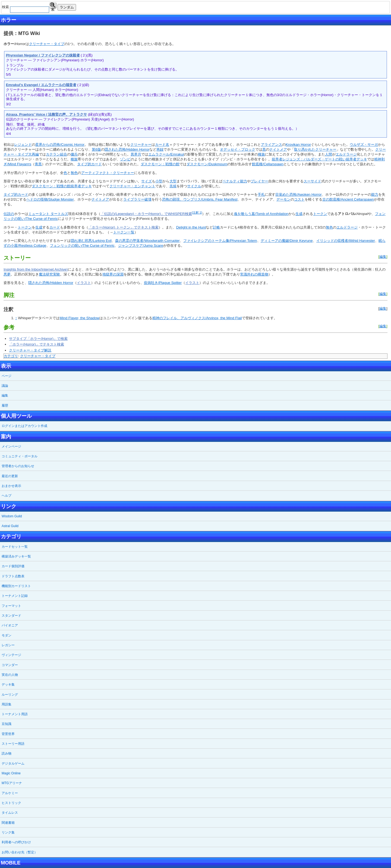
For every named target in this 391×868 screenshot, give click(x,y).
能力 (375, 194)
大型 (173, 181)
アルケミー (10, 793)
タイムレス (10, 813)
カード (55, 227)
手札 (261, 194)
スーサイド (312, 181)
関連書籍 (8, 823)
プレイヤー (259, 181)
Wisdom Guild (12, 516)
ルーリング (10, 695)
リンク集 (8, 832)
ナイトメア (278, 149)
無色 (74, 173)
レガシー (8, 645)
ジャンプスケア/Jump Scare (141, 245)
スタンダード (11, 616)
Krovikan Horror (298, 145)
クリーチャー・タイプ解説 (30, 350)
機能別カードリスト (16, 586)
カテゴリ (11, 356)
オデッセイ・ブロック (238, 149)
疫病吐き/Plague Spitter (163, 283)
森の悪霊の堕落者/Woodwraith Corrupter (147, 241)
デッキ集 (8, 685)
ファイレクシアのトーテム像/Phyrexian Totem (220, 241)
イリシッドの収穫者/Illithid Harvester (346, 241)
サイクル (194, 186)
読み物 (7, 753)
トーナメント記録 (15, 596)
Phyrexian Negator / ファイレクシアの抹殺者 (43, 55)
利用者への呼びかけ (16, 842)
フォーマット (11, 606)
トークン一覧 (124, 232)
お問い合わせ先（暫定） (20, 852)
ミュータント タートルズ (48, 214)
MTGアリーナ (12, 783)
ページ (7, 376)
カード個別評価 (13, 566)
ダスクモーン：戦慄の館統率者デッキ (62, 186)
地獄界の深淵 (113, 274)
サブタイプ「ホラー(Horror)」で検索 (38, 339)
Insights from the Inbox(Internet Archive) (36, 269)
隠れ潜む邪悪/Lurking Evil (91, 241)
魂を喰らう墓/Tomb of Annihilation (261, 214)
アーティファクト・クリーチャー (108, 173)
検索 (53, 6)
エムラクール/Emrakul (166, 154)
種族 (261, 154)
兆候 (173, 186)
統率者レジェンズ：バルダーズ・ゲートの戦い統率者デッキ (319, 159)
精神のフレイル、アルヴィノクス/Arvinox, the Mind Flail (197, 318)
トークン (320, 214)
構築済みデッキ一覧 (16, 556)
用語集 (7, 704)
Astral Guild (10, 526)
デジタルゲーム (13, 764)
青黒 (38, 164)
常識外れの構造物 (254, 274)
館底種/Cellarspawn (268, 164)
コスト (299, 199)
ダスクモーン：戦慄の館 (160, 164)
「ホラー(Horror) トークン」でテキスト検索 (123, 227)
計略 (216, 227)
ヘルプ (7, 496)
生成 (299, 214)
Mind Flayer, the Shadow (79, 318)
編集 (383, 257)
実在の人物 (10, 675)
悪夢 (7, 274)
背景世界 (8, 734)
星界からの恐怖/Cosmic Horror (60, 145)
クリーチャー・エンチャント (132, 186)
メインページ (11, 446)
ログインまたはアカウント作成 (24, 426)
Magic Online (11, 773)
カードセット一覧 (15, 547)
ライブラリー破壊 (137, 199)
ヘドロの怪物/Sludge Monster (50, 199)
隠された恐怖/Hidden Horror (127, 149)
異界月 (136, 154)
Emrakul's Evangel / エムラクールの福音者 (41, 85)
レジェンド (23, 145)
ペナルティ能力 (235, 181)
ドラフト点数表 (13, 576)
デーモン (283, 199)
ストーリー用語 (13, 744)
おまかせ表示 (11, 486)
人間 (329, 154)
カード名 (162, 145)
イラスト (84, 283)
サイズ (146, 181)
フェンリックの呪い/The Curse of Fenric (82, 245)
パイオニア (10, 625)
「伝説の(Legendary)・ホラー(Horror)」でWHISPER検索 (146, 214)
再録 (160, 149)
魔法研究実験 (49, 274)
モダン (7, 635)
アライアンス (272, 145)
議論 (5, 386)
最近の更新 (10, 476)
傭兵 (74, 154)
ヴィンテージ (11, 655)
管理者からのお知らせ (18, 466)
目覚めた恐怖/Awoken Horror (298, 194)
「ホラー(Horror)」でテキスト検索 (37, 344)
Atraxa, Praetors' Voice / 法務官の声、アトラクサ (47, 114)
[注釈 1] (197, 213)
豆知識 (7, 724)
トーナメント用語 (15, 714)
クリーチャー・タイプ (47, 44)
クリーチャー (141, 145)
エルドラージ (346, 154)
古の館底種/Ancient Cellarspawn (348, 199)
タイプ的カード (89, 164)
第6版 (96, 149)
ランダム (67, 7)
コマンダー (10, 665)
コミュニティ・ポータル (20, 456)
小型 (159, 181)
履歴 (5, 406)
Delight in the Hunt (191, 227)
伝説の (9, 214)
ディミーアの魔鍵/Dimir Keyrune (287, 241)
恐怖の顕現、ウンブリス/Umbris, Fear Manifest (200, 199)
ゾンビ (125, 159)
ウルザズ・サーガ (364, 145)
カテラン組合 (56, 154)
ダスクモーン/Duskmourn (207, 164)
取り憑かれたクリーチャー (315, 149)
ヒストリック (11, 803)
